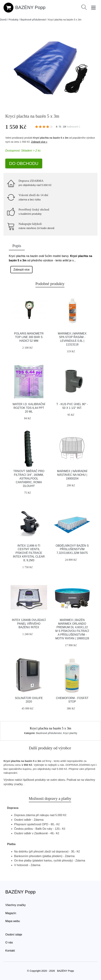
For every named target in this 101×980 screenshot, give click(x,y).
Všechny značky (16, 905)
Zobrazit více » (39, 142)
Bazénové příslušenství (33, 20)
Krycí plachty (70, 733)
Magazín (11, 913)
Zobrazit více (22, 270)
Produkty (14, 20)
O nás (9, 942)
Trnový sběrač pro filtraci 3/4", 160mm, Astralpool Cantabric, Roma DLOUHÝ (29, 478)
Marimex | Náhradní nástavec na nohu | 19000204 (72, 475)
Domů (3, 20)
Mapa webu (13, 921)
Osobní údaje (14, 935)
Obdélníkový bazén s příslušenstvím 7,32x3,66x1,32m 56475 (72, 549)
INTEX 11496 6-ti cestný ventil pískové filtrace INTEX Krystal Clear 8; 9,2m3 (29, 553)
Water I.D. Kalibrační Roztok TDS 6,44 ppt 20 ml (29, 408)
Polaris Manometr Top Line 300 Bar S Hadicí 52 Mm (29, 337)
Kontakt (10, 951)
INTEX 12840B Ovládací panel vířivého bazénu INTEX (29, 624)
